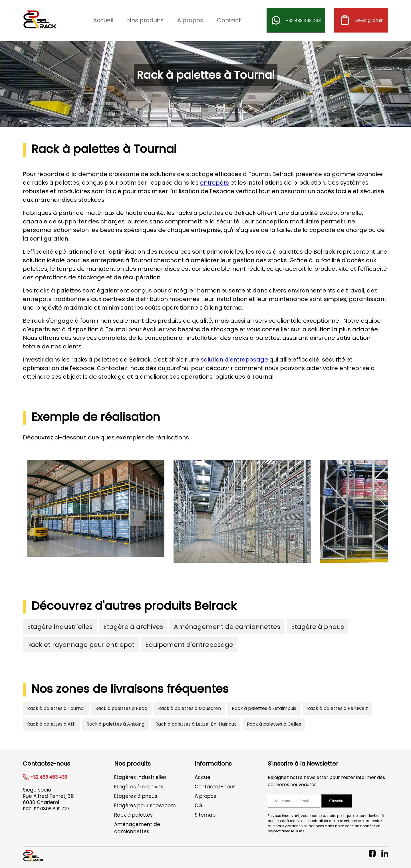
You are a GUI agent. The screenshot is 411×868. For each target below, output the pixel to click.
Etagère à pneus (318, 627)
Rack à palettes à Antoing (115, 724)
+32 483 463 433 (296, 20)
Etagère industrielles (60, 627)
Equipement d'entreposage (189, 645)
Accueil (103, 20)
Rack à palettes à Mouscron (190, 708)
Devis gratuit (361, 20)
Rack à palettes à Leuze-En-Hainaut (196, 724)
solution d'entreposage (234, 360)
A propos (190, 20)
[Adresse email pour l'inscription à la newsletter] (294, 801)
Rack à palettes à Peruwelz (338, 708)
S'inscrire (337, 801)
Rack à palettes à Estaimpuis (264, 708)
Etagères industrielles (140, 777)
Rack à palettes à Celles (274, 724)
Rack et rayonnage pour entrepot (81, 645)
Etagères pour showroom (145, 806)
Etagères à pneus (136, 796)
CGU (200, 806)
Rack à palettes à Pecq (121, 708)
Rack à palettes (133, 815)
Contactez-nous (215, 787)
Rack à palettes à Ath (51, 724)
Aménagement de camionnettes (227, 627)
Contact (229, 20)
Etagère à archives (133, 627)
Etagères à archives (139, 787)
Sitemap (205, 815)
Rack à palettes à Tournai (56, 708)
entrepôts (214, 183)
